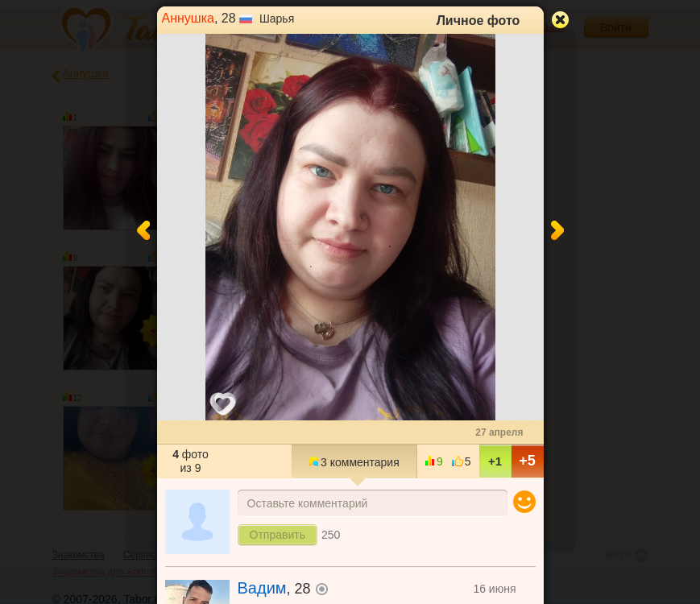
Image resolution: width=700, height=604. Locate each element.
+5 (527, 461)
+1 (495, 461)
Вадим (262, 588)
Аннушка (188, 18)
